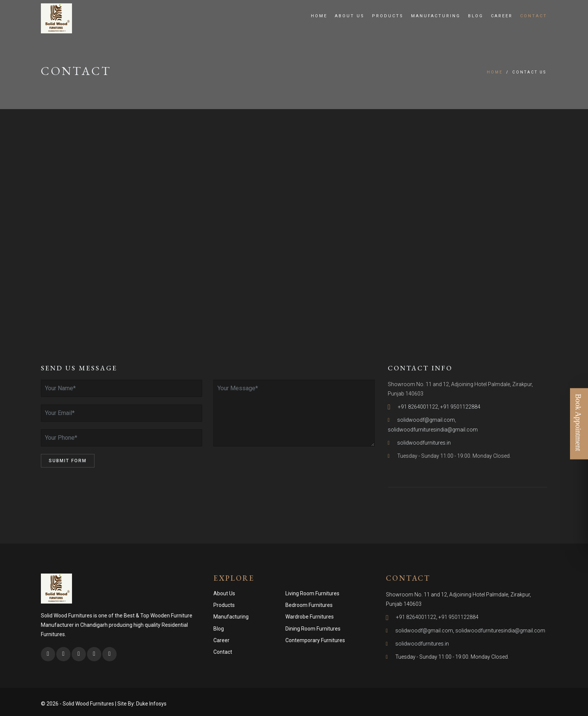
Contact (534, 16)
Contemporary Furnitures (315, 640)
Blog (476, 16)
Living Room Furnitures (312, 593)
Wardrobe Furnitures (310, 617)
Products (388, 16)
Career (502, 16)
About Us (350, 16)
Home (319, 16)
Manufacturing (436, 16)
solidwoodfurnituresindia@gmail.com (433, 430)
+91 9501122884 (460, 407)
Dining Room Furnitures (313, 629)
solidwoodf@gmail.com (426, 420)
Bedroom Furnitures (309, 605)
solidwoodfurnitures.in (424, 443)
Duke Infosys (151, 704)
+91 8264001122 (418, 407)
